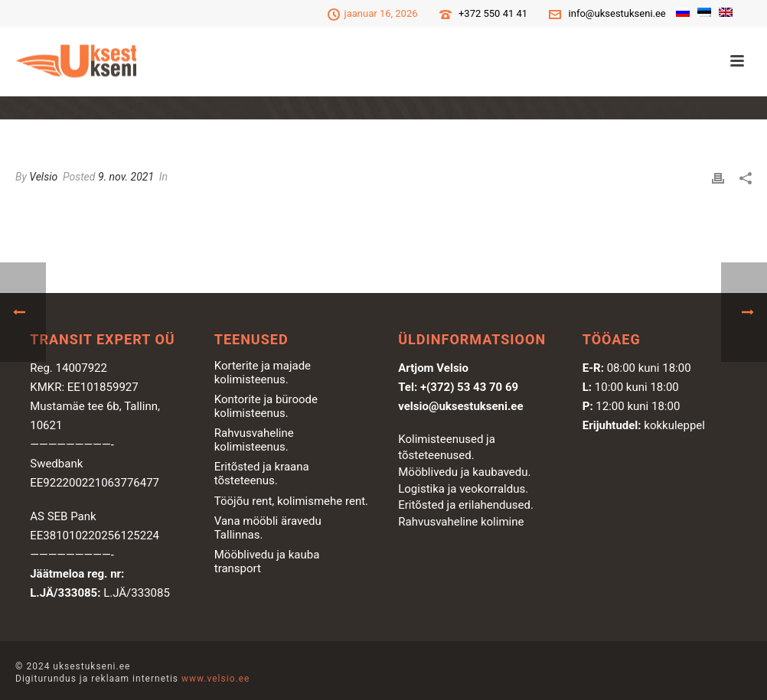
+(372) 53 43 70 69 (469, 387)
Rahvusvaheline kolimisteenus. (254, 440)
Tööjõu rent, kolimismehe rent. (291, 501)
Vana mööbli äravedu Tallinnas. (268, 528)
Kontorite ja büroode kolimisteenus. (266, 406)
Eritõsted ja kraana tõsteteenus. (262, 474)
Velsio (43, 177)
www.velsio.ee (215, 679)
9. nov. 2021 (126, 177)
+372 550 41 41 (493, 13)
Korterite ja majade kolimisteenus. (263, 373)
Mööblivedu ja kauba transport (267, 562)
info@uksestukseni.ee (617, 13)
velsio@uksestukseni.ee (460, 406)
